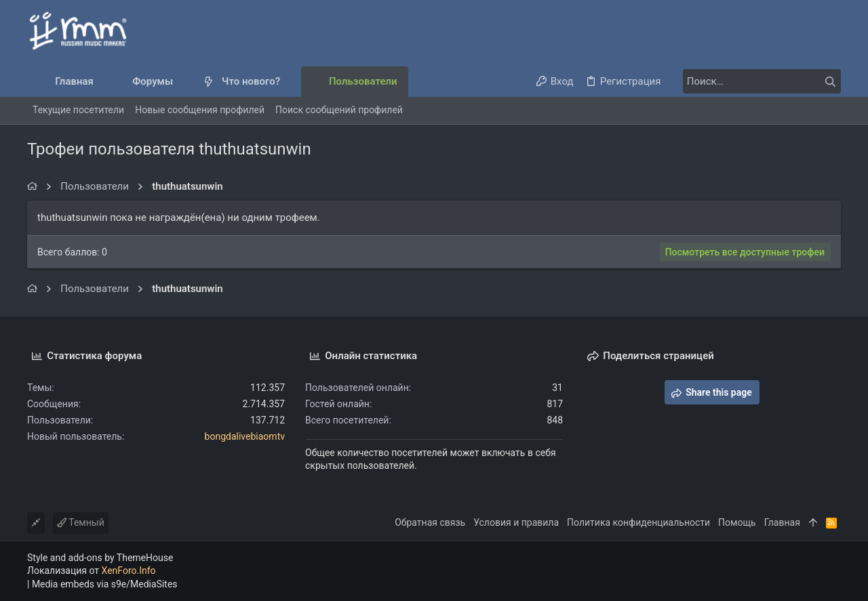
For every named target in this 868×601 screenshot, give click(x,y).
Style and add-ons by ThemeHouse (100, 558)
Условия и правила (516, 522)
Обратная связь (430, 522)
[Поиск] (756, 81)
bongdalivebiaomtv (245, 436)
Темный (81, 522)
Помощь (737, 522)
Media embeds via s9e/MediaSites (105, 584)
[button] (184, 82)
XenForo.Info (129, 571)
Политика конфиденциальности (638, 522)
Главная (782, 522)
